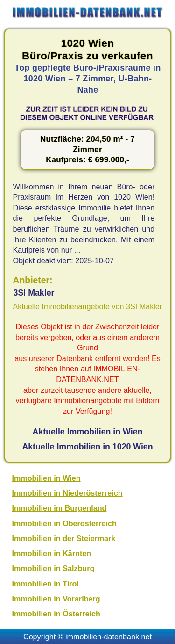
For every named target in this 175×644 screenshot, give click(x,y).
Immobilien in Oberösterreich (64, 523)
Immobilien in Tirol (45, 584)
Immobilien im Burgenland (59, 508)
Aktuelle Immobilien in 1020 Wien (87, 447)
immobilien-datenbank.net (108, 637)
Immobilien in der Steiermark (64, 538)
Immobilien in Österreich (56, 614)
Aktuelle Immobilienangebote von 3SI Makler (88, 306)
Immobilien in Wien (46, 478)
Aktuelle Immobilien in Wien (88, 432)
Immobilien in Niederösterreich (67, 493)
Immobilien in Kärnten (52, 553)
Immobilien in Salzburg (53, 568)
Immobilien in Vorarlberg (56, 599)
